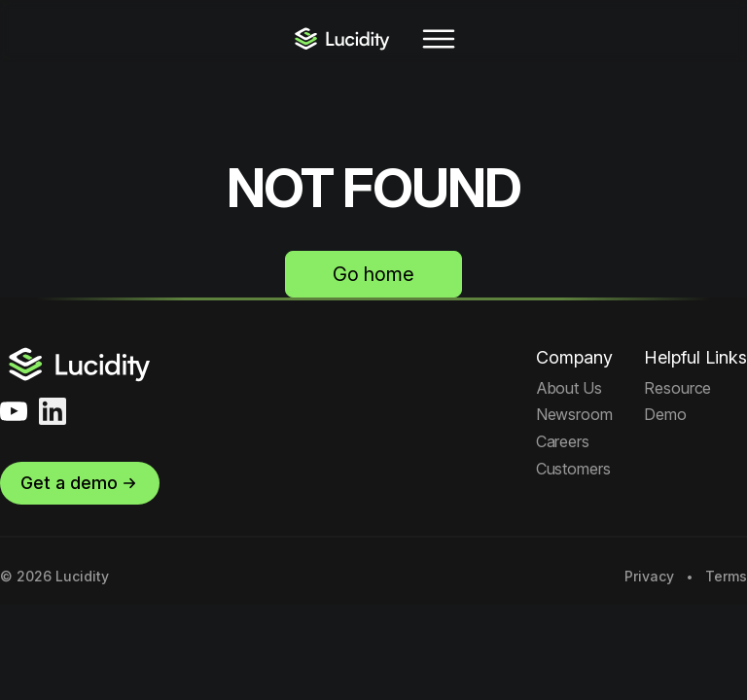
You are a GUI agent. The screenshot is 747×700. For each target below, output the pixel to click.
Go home (373, 274)
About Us (569, 388)
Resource (677, 388)
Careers (563, 441)
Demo (665, 414)
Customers (573, 469)
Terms (726, 577)
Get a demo (80, 483)
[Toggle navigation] (439, 39)
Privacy (649, 577)
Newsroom (574, 414)
